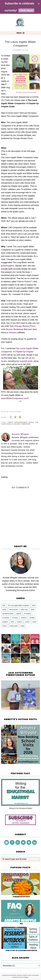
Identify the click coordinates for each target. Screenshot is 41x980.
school (34, 622)
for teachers (6, 618)
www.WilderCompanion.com (14, 398)
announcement (21, 422)
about (11, 422)
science (5, 626)
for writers (15, 618)
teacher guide (14, 626)
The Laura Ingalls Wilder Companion (20, 423)
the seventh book (24, 361)
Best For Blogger (24, 977)
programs (5, 622)
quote (12, 622)
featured (19, 614)
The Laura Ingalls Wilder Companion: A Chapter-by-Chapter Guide (20, 352)
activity (4, 610)
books (31, 422)
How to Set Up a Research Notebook (21, 951)
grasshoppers (8, 266)
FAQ (4, 605)
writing (22, 626)
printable (32, 618)
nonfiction (24, 618)
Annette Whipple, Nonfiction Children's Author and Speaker (23, 975)
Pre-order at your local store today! (26, 92)
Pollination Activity (21, 897)
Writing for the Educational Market (20, 808)
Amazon (13, 333)
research (20, 622)
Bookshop (18, 329)
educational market (8, 614)
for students (27, 614)
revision (27, 622)
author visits (24, 610)
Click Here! (26, 10)
